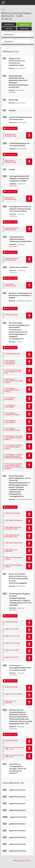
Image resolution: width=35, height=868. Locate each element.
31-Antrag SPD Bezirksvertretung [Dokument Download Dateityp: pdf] (10, 285)
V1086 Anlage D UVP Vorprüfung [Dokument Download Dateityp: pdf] (11, 551)
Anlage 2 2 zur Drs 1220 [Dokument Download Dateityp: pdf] (12, 643)
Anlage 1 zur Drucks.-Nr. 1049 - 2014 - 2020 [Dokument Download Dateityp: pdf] (14, 748)
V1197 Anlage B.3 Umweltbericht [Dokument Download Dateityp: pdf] (10, 406)
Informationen (9, 24)
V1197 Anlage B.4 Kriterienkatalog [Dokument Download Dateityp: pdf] (10, 422)
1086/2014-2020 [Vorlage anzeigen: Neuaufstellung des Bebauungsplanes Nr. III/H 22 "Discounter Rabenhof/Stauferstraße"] (11, 507)
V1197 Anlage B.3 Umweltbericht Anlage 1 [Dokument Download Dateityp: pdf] (12, 414)
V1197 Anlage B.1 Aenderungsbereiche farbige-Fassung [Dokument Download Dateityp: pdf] (14, 381)
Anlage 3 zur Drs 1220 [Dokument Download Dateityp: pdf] (12, 650)
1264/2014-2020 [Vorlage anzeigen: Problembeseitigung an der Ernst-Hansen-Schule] (11, 154)
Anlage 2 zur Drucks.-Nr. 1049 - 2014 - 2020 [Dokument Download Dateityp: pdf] (14, 756)
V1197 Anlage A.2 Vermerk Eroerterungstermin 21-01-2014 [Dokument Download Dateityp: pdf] (13, 372)
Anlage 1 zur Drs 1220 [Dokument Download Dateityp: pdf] (12, 629)
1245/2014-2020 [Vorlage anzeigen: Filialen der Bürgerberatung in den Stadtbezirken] (11, 128)
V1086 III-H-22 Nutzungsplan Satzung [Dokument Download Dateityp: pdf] (14, 558)
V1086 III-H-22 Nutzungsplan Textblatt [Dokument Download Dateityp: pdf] (14, 566)
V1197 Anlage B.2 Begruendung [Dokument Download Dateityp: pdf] (10, 399)
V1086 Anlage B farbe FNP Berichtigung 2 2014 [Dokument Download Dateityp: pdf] (13, 528)
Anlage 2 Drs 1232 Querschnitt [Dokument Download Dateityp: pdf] (10, 702)
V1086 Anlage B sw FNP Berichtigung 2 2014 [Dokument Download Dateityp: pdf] (12, 536)
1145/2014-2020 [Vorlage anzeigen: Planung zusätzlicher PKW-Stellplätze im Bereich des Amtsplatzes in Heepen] (11, 192)
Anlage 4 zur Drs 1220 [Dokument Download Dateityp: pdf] (12, 657)
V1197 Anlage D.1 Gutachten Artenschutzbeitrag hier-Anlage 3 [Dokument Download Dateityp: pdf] (14, 447)
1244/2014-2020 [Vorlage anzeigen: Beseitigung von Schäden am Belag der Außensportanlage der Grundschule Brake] (11, 222)
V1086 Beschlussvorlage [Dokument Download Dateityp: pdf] (12, 513)
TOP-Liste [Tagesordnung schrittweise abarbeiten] (9, 29)
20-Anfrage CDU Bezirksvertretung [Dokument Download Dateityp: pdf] (10, 161)
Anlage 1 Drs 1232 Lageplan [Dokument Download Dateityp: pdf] (13, 694)
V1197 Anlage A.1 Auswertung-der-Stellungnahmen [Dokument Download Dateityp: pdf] (10, 362)
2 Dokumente (8, 42)
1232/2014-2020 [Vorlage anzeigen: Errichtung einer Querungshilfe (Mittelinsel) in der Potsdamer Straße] (11, 681)
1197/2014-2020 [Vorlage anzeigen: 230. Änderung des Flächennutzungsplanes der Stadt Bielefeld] (11, 348)
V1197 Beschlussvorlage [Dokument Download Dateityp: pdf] (12, 354)
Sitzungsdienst (24, 861)
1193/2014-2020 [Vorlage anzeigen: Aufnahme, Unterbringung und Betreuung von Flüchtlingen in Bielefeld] (11, 309)
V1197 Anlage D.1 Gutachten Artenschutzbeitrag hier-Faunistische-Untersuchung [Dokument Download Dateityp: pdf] (14, 456)
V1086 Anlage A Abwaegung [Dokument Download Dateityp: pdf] (13, 520)
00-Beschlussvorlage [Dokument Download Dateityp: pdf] (11, 315)
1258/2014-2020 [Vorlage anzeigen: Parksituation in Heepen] (11, 278)
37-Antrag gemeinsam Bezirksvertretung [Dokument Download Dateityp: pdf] (12, 229)
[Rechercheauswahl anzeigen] (3, 10)
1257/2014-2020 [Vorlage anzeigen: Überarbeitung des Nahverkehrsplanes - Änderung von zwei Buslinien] (11, 252)
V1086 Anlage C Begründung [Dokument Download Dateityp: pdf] (14, 543)
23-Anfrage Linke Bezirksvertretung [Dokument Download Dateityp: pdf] (10, 135)
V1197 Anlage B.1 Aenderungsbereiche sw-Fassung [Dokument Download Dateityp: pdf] (13, 390)
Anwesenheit (24, 29)
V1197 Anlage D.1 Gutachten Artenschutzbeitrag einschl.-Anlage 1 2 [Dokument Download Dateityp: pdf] (14, 438)
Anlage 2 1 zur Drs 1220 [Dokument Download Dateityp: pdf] (12, 636)
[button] (29, 135)
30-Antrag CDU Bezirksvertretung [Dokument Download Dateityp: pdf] (10, 198)
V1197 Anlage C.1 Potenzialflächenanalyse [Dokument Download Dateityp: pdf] (12, 429)
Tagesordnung (24, 24)
